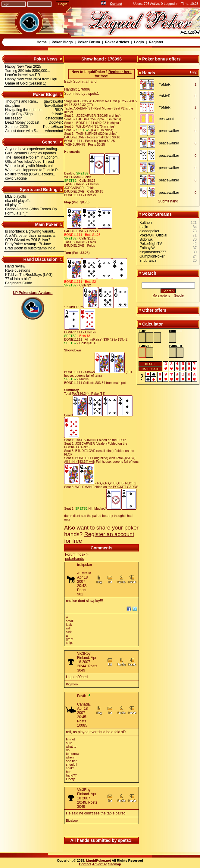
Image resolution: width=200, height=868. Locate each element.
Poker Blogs (62, 42)
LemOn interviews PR (23, 75)
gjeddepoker (149, 231)
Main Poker (46, 224)
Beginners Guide (19, 283)
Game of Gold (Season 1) (26, 83)
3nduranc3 (148, 261)
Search (149, 273)
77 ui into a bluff (18, 279)
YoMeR (165, 85)
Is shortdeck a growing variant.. (30, 231)
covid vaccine (16, 178)
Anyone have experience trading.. (32, 149)
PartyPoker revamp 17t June (28, 244)
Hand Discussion (41, 259)
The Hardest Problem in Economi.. (33, 157)
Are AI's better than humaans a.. (31, 236)
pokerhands (75, 559)
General (50, 142)
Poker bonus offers (161, 59)
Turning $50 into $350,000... (28, 71)
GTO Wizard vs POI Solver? (28, 240)
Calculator (152, 324)
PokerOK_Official (153, 235)
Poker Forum (89, 42)
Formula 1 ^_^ (16, 213)
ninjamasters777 (153, 252)
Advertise (100, 864)
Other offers (154, 310)
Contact (116, 4)
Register (156, 42)
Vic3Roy (84, 653)
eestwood (166, 119)
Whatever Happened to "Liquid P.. (32, 170)
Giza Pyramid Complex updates (31, 153)
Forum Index (75, 554)
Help (194, 72)
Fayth (82, 696)
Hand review (15, 266)
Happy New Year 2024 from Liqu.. (32, 79)
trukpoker (85, 565)
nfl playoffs (14, 205)
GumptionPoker (152, 256)
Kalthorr (146, 223)
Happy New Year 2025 (23, 66)
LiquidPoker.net (99, 860)
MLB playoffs (16, 196)
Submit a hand (85, 82)
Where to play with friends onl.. (30, 166)
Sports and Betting (39, 190)
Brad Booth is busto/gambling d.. (31, 248)
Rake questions (18, 270)
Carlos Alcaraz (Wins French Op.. (32, 209)
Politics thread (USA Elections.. (30, 174)
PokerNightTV (151, 244)
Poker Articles (117, 42)
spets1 (124, 840)
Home (42, 42)
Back (68, 82)
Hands (149, 73)
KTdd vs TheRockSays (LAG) (29, 275)
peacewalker (169, 131)
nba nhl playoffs (18, 201)
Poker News (46, 59)
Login (139, 42)
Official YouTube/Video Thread (30, 162)
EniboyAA (147, 248)
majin (144, 227)
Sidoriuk (146, 239)
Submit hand (168, 201)
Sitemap (115, 864)
